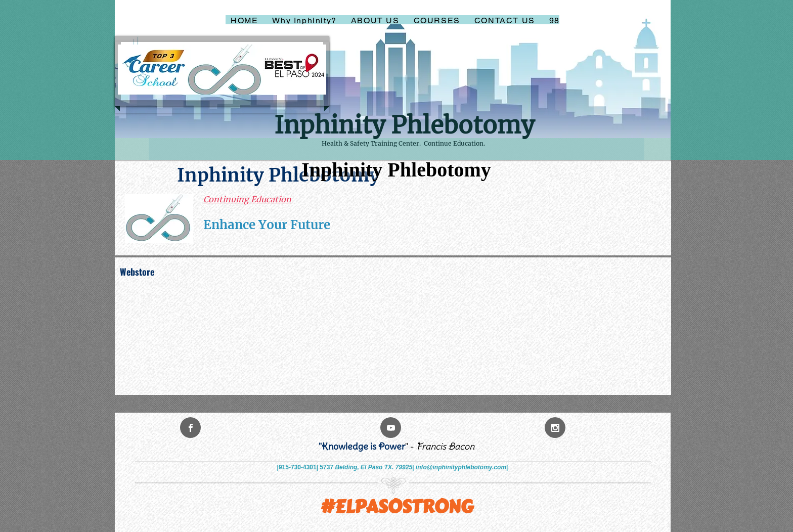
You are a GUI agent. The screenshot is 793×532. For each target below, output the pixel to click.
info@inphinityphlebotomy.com (461, 467)
